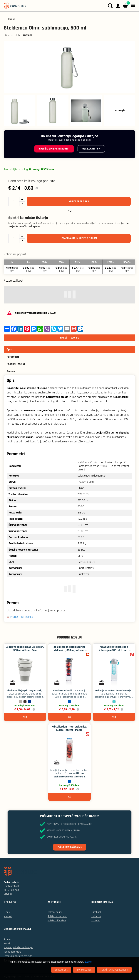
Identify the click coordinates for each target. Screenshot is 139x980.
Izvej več (88, 962)
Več (25, 717)
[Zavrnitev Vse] (84, 970)
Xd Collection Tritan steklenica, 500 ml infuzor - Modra (69, 728)
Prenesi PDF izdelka (22, 617)
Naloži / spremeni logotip (54, 149)
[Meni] (132, 6)
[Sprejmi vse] (61, 970)
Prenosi (11, 371)
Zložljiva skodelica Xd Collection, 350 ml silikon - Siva (25, 649)
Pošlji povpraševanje (70, 847)
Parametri (13, 357)
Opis (9, 349)
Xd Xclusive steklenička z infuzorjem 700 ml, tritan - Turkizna (114, 650)
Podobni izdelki (16, 364)
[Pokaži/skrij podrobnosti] (114, 970)
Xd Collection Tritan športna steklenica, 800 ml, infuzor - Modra (69, 650)
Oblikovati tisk (91, 149)
